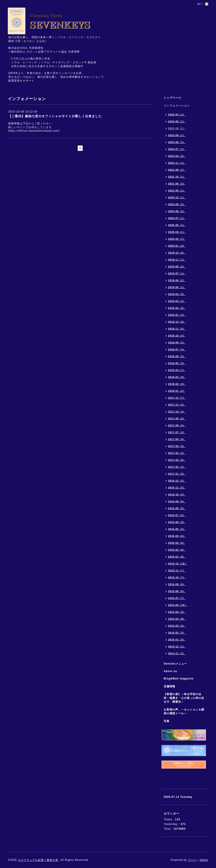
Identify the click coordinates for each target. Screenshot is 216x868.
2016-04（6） (177, 536)
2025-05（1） (177, 121)
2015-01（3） (177, 640)
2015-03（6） (177, 626)
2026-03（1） (177, 115)
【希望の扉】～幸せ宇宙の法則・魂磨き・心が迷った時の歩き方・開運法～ (184, 698)
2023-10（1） (177, 128)
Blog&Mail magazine (180, 679)
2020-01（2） (177, 246)
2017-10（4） (177, 412)
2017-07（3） (177, 432)
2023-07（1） (177, 149)
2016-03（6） (177, 543)
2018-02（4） (177, 384)
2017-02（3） (177, 467)
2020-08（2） (177, 211)
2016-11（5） (177, 488)
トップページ (172, 98)
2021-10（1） (177, 177)
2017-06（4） (177, 439)
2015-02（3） (177, 633)
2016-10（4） (177, 495)
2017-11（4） (177, 405)
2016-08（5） (177, 508)
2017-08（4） (177, 425)
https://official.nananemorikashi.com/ (34, 131)
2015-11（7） (177, 570)
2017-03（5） (177, 460)
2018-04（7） (177, 370)
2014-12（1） (177, 646)
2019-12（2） (177, 253)
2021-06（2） (177, 184)
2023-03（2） (177, 156)
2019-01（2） (177, 315)
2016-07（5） (177, 515)
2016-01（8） (177, 557)
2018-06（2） (177, 356)
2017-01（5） (177, 474)
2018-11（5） (177, 329)
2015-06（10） (178, 605)
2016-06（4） (177, 522)
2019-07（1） (177, 273)
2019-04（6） (177, 294)
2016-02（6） (177, 550)
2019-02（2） (177, 308)
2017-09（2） (177, 419)
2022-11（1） (177, 163)
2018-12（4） (177, 322)
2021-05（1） (177, 191)
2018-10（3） (177, 336)
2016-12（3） (177, 481)
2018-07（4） (177, 349)
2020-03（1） (177, 232)
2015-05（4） (177, 612)
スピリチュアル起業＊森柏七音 (38, 860)
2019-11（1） (177, 260)
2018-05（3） (177, 363)
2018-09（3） (177, 343)
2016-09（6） (177, 501)
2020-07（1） (177, 218)
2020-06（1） (177, 225)
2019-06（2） (177, 280)
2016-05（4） (177, 529)
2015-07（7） (177, 598)
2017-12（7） (177, 398)
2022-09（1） (177, 170)
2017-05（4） (177, 446)
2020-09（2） (177, 204)
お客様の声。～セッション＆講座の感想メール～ (184, 711)
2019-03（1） (177, 301)
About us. (171, 671)
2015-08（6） (177, 591)
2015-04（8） (177, 619)
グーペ (192, 860)
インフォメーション (177, 106)
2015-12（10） (178, 564)
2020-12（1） (177, 197)
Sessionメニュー (175, 664)
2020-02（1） (177, 239)
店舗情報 (169, 686)
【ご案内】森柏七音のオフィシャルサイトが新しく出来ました (55, 116)
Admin (204, 860)
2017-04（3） (177, 453)
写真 (167, 721)
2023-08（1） (177, 142)
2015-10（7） (177, 577)
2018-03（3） (177, 377)
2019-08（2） (177, 267)
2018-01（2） (177, 391)
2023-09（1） (177, 135)
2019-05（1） (177, 287)
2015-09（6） (177, 584)
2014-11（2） (177, 653)
